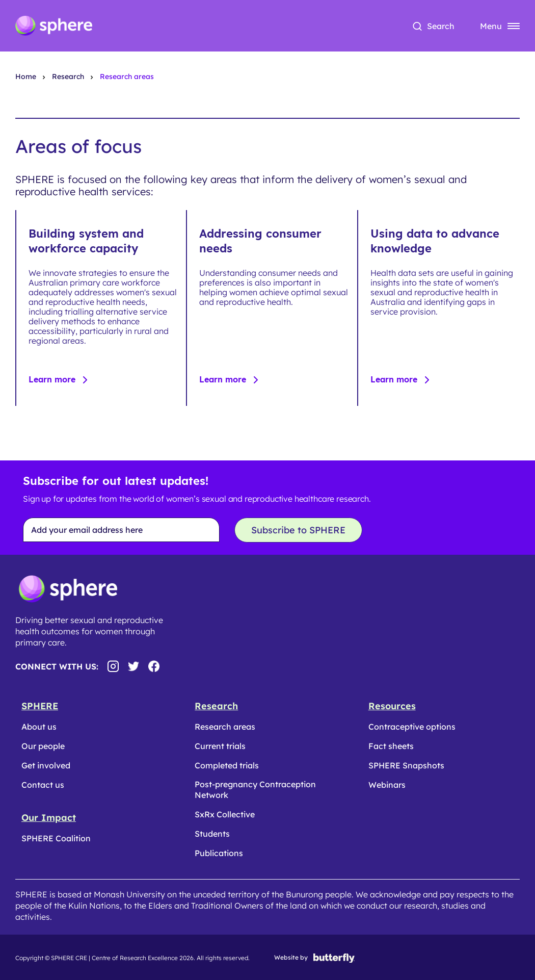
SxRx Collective (225, 814)
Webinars (387, 785)
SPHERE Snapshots (406, 765)
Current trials (220, 746)
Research (216, 706)
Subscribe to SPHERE (298, 530)
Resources (392, 706)
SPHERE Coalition (56, 838)
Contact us (43, 785)
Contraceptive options (412, 727)
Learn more (53, 379)
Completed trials (227, 765)
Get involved (46, 765)
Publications (219, 853)
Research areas (225, 727)
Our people (43, 746)
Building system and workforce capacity (86, 241)
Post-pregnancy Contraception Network (255, 790)
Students (212, 834)
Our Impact (49, 818)
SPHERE (40, 706)
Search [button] (441, 26)
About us (39, 727)
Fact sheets (391, 746)
